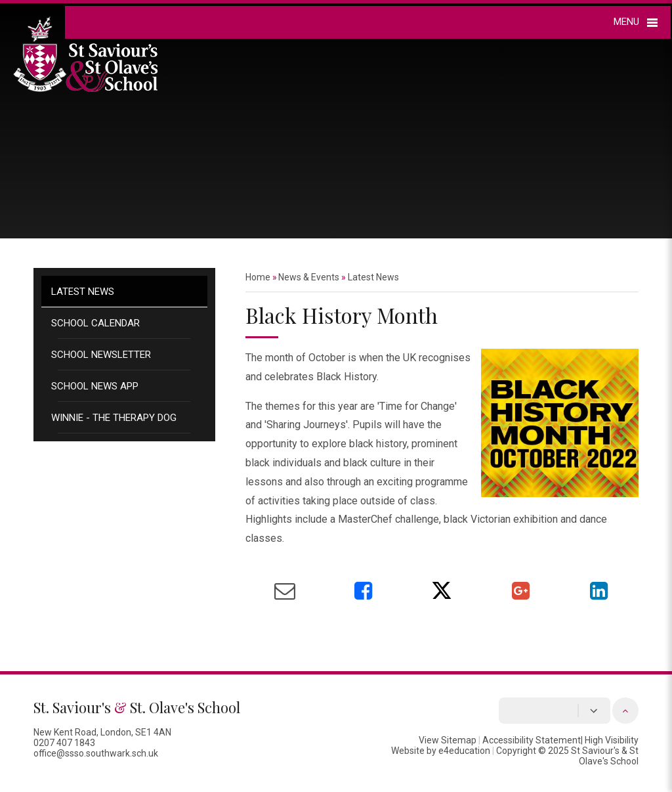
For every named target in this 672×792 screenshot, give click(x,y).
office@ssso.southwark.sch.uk (96, 753)
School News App (95, 386)
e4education (464, 751)
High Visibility (612, 740)
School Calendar (95, 323)
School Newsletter (101, 355)
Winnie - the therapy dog (114, 418)
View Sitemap (448, 740)
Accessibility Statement (532, 740)
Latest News (83, 292)
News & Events (309, 277)
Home (258, 277)
